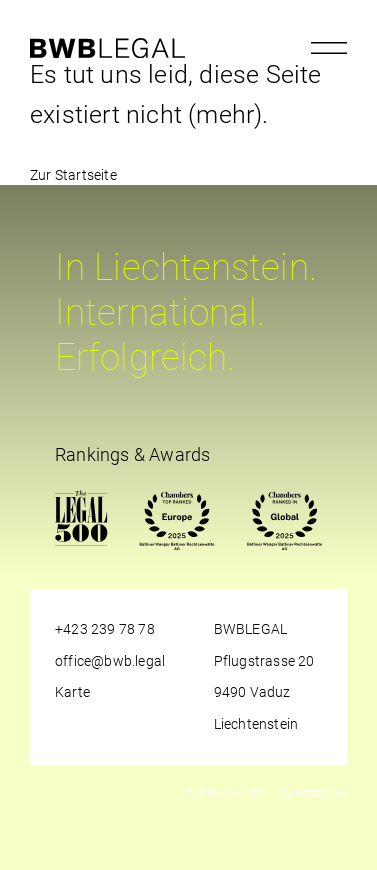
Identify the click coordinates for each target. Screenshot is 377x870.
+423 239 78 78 (105, 629)
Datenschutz (225, 794)
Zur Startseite (73, 175)
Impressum (314, 794)
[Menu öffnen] (329, 48)
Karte (72, 692)
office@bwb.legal (110, 661)
